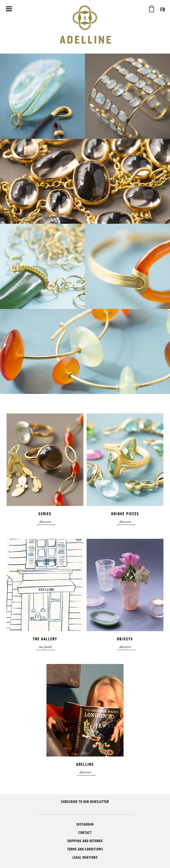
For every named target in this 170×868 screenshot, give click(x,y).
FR (163, 10)
